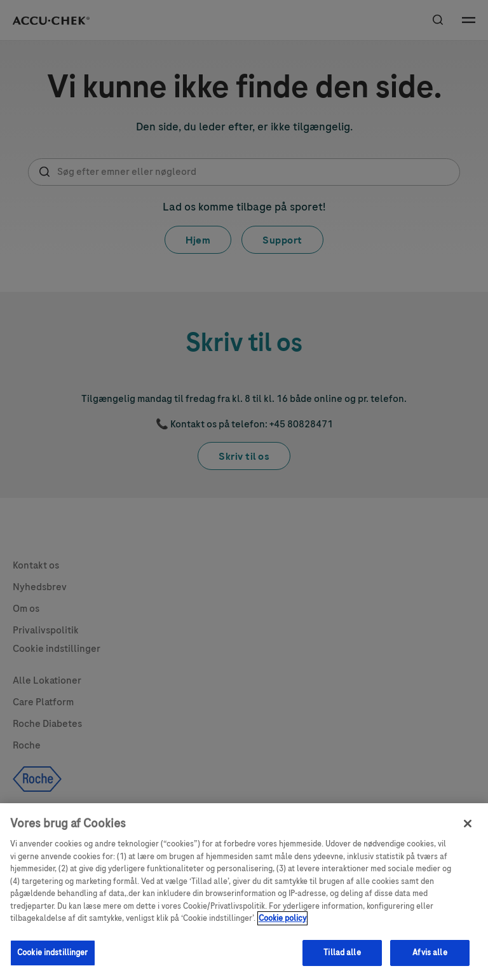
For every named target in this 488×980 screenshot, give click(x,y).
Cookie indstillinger (53, 960)
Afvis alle (430, 960)
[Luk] (468, 831)
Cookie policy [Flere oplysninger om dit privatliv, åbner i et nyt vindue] (282, 925)
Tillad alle (342, 960)
